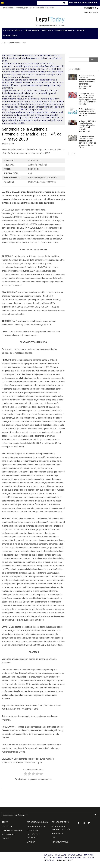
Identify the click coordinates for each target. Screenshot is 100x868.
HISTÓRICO (57, 833)
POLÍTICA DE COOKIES (53, 858)
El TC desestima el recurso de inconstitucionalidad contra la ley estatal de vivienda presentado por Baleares (87, 82)
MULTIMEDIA (8, 834)
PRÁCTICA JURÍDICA (36, 826)
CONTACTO (48, 855)
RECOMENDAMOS (60, 842)
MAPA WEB (89, 855)
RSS (54, 838)
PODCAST (6, 839)
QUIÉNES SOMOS (75, 855)
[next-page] (74, 154)
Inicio (4, 43)
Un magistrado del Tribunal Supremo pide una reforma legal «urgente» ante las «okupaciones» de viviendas (88, 99)
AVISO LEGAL (61, 855)
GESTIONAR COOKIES (73, 858)
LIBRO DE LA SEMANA (12, 830)
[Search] (64, 3)
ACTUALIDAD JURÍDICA (37, 822)
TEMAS (5, 822)
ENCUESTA (7, 826)
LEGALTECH (32, 830)
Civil (24, 43)
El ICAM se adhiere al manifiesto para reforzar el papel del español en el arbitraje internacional (87, 126)
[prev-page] (70, 154)
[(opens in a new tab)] (73, 111)
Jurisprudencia (14, 43)
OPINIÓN (31, 842)
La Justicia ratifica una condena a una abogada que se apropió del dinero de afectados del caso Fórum (87, 142)
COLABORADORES (60, 822)
